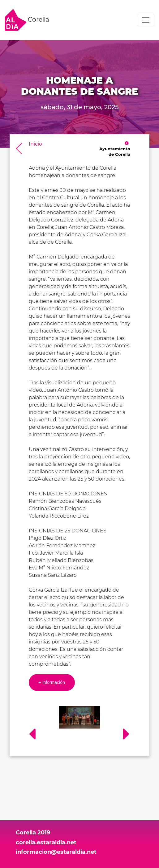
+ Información (52, 682)
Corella (27, 20)
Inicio (35, 144)
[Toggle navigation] (146, 20)
